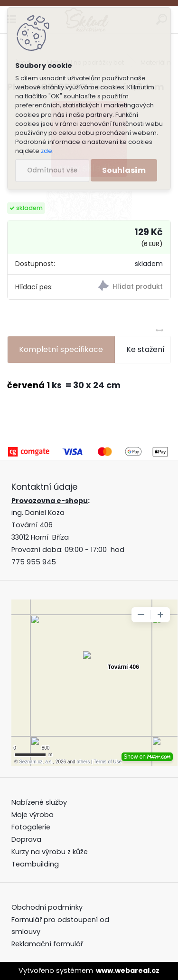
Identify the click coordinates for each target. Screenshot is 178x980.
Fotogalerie (31, 827)
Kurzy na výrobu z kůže (50, 852)
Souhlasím (124, 170)
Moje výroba (33, 815)
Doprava (26, 839)
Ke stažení (145, 349)
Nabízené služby (39, 802)
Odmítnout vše (52, 170)
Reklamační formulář (47, 944)
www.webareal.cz (128, 970)
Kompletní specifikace (61, 349)
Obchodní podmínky (48, 907)
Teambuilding (35, 864)
